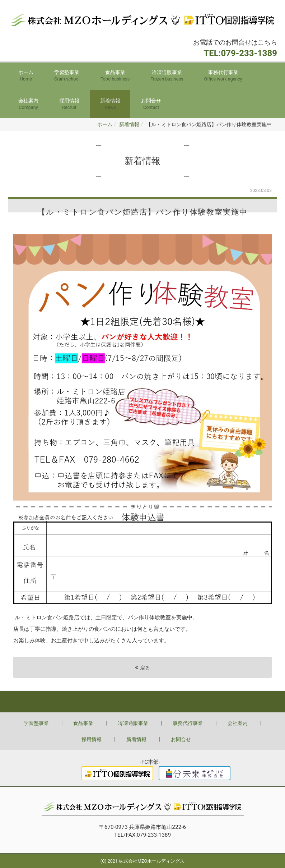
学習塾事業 (67, 76)
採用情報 (69, 104)
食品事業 (115, 76)
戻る (142, 667)
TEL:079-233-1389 (240, 53)
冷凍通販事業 (167, 76)
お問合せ (151, 104)
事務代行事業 (223, 76)
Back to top (142, 702)
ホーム (26, 76)
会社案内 (28, 104)
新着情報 (110, 104)
